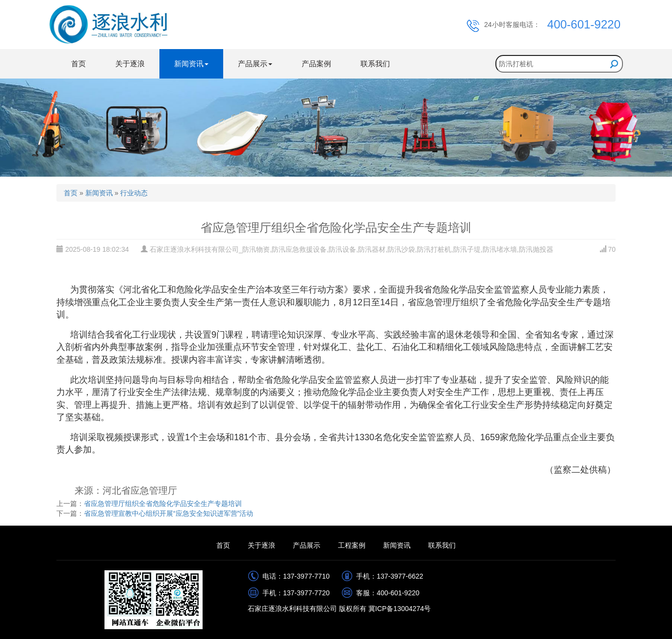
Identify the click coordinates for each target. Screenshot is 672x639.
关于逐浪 (130, 64)
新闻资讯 (99, 193)
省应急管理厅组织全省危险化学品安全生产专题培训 (163, 504)
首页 (78, 64)
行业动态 (134, 193)
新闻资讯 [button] (191, 64)
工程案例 (352, 545)
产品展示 (307, 545)
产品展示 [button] (255, 64)
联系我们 (375, 64)
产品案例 (316, 64)
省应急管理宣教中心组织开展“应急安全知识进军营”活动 (168, 513)
